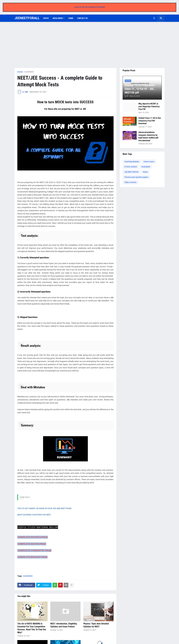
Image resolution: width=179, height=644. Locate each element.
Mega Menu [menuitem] (58, 18)
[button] (154, 18)
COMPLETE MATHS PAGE (32, 544)
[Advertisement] (90, 45)
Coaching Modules (132, 162)
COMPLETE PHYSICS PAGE (33, 537)
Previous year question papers (136, 177)
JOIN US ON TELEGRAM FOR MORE (89, 7)
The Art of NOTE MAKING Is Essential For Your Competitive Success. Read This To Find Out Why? (32, 628)
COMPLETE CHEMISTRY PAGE (34, 550)
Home (20, 72)
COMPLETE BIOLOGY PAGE (32, 557)
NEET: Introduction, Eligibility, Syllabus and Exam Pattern (64, 625)
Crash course (149, 162)
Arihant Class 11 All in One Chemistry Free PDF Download (150, 121)
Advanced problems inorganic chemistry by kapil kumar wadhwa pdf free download (148, 136)
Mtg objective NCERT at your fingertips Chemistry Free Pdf (149, 106)
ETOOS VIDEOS (131, 167)
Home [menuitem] (71, 18)
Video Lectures (130, 182)
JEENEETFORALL (27, 18)
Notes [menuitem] (46, 18)
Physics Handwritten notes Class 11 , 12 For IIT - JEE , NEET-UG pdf (140, 89)
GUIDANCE (29, 72)
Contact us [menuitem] (82, 18)
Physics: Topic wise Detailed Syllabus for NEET (96, 625)
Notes (145, 172)
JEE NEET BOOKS (131, 172)
